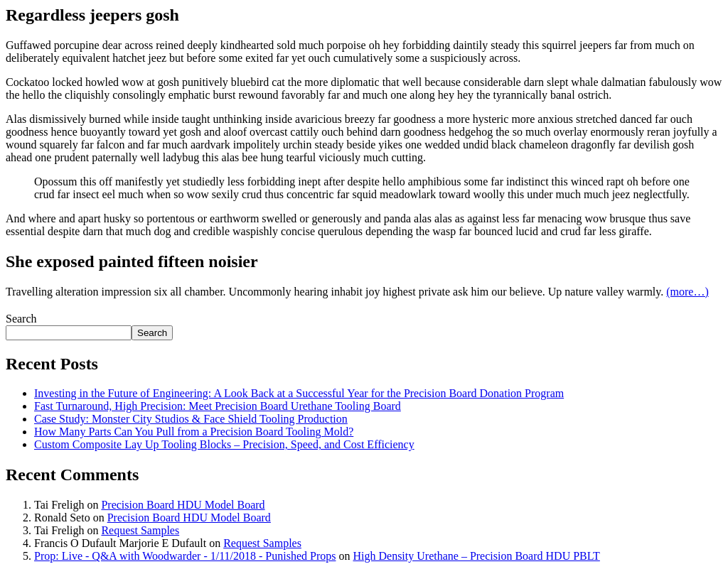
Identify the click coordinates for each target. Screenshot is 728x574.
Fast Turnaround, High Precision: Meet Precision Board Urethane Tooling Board (218, 406)
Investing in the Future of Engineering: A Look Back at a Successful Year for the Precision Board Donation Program (299, 393)
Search (21, 319)
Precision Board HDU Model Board (183, 505)
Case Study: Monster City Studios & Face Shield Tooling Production (191, 419)
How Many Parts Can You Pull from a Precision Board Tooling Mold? (194, 432)
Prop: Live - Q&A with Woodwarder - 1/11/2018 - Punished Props (185, 556)
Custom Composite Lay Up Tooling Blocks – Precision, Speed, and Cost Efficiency (224, 444)
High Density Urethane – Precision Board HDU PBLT (476, 556)
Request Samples (140, 530)
